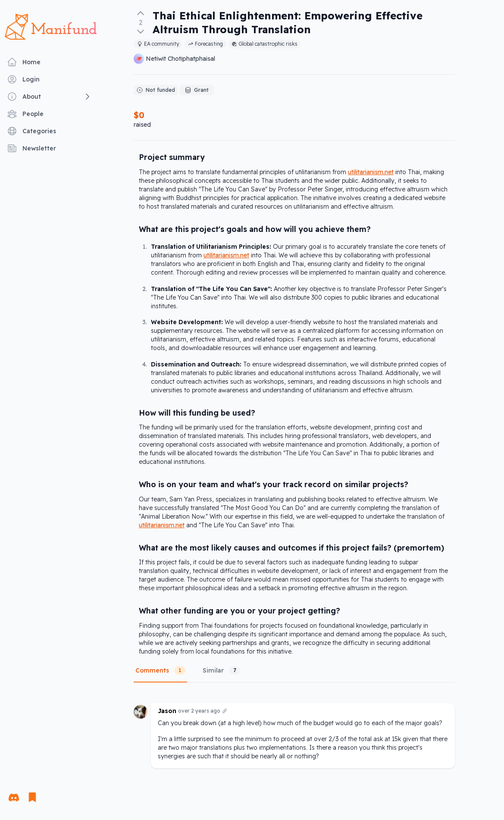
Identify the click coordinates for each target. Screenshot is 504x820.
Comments (160, 670)
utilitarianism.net (371, 172)
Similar (222, 670)
